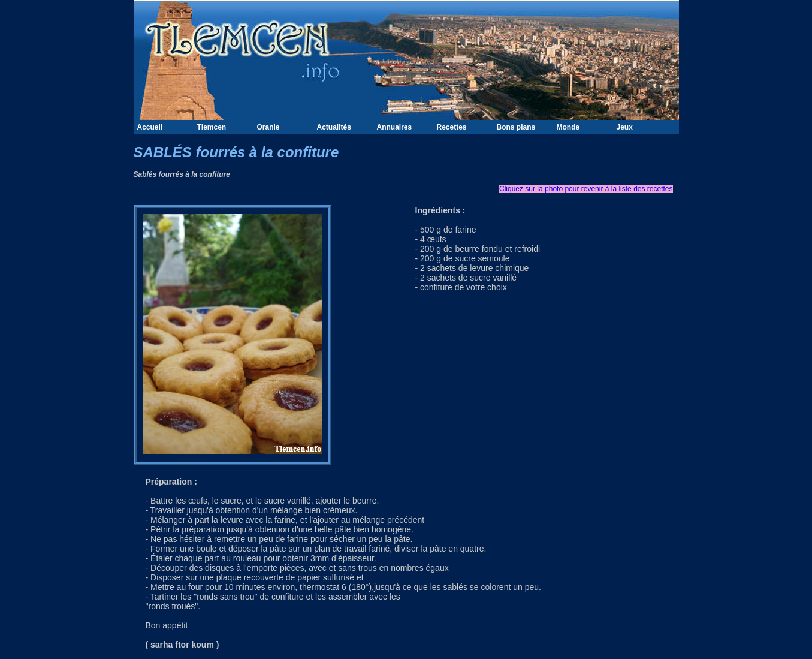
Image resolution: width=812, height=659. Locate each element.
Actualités (334, 127)
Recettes (452, 127)
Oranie (268, 127)
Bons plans (516, 127)
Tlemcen (212, 127)
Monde (568, 127)
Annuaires (395, 127)
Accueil (150, 127)
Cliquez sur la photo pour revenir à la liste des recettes (586, 189)
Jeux (625, 127)
